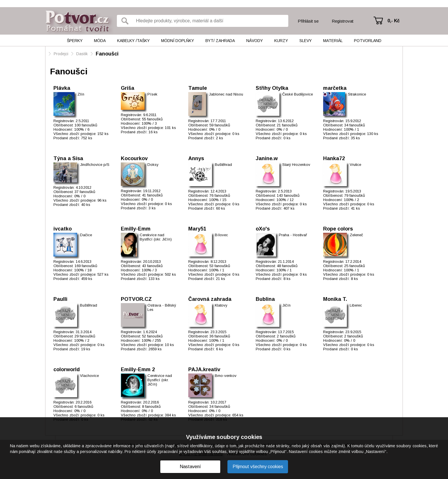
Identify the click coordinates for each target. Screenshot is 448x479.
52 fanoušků (152, 336)
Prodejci (61, 54)
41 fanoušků (152, 195)
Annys (196, 158)
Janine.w (267, 158)
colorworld (67, 369)
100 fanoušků (86, 125)
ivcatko (63, 229)
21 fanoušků (287, 125)
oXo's (263, 229)
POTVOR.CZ (136, 299)
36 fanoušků (220, 336)
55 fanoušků (152, 119)
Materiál (333, 41)
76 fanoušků (220, 195)
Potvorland (368, 41)
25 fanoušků (355, 266)
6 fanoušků (84, 407)
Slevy (306, 41)
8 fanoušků (151, 407)
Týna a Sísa (68, 158)
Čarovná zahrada (210, 299)
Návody (255, 41)
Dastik (82, 54)
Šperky (75, 41)
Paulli (60, 299)
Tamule (198, 88)
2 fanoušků (286, 336)
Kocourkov (134, 158)
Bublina (265, 299)
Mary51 (197, 229)
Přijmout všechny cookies (258, 467)
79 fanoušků (355, 195)
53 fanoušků (220, 266)
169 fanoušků (86, 266)
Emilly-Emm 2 (138, 369)
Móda (100, 41)
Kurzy (281, 41)
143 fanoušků (288, 195)
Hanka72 (334, 158)
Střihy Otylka (272, 88)
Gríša (128, 88)
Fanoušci (107, 54)
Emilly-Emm (136, 229)
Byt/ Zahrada (220, 41)
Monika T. (335, 299)
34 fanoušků (355, 125)
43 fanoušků (152, 266)
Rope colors (338, 229)
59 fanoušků (220, 125)
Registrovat (343, 21)
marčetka (335, 88)
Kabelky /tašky (133, 41)
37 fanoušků (85, 192)
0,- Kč (394, 21)
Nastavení (190, 467)
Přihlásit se (308, 21)
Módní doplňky (178, 41)
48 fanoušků (287, 266)
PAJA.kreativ (204, 369)
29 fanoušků (85, 336)
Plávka (62, 88)
